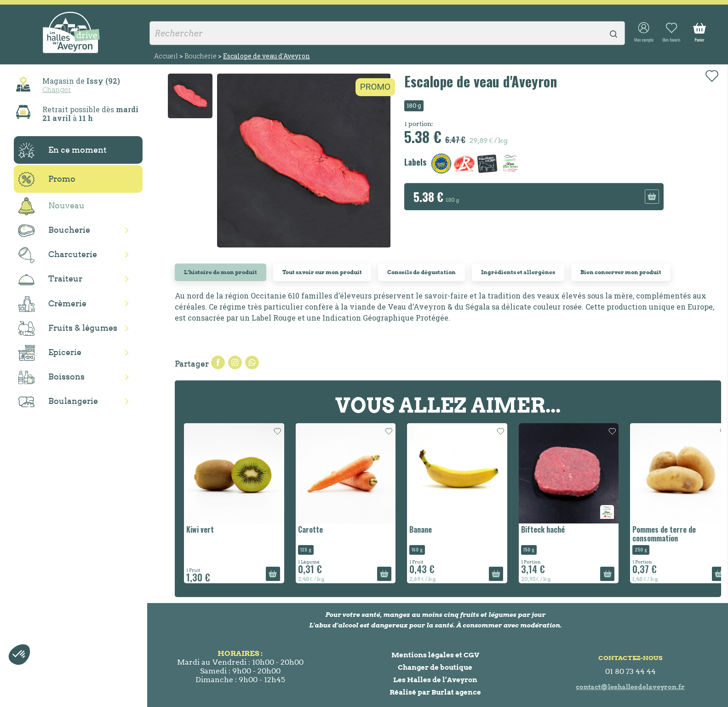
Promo (47, 179)
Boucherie (54, 231)
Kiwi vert (200, 529)
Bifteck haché (543, 529)
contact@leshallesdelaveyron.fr (630, 687)
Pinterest (252, 362)
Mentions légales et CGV (435, 655)
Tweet (235, 362)
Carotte (310, 529)
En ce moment (63, 150)
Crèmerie (52, 304)
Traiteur (50, 279)
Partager (218, 362)
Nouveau (52, 206)
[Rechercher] (387, 33)
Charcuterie (58, 255)
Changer (57, 89)
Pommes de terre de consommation (664, 534)
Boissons (52, 377)
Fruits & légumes (68, 329)
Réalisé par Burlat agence (435, 692)
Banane (421, 529)
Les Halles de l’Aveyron (435, 680)
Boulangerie (58, 402)
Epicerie (50, 353)
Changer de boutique (435, 667)
